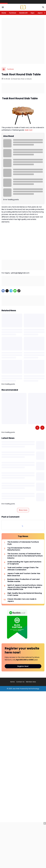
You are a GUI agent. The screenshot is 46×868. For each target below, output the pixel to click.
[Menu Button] (3, 7)
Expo (33, 13)
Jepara (40, 13)
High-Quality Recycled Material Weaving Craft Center (25, 594)
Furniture (13, 13)
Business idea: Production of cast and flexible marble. (23, 580)
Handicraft (23, 13)
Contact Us (20, 682)
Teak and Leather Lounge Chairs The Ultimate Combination (23, 569)
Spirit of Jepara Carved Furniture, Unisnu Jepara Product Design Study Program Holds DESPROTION (25, 587)
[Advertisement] (23, 41)
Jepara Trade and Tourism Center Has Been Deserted (24, 575)
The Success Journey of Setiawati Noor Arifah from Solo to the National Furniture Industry (25, 556)
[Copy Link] (19, 291)
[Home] (4, 69)
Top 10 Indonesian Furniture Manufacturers (19, 549)
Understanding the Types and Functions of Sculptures (24, 563)
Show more (23, 510)
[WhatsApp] (15, 291)
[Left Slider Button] (37, 428)
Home (4, 13)
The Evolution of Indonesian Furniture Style (23, 543)
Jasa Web (16, 689)
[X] (7, 291)
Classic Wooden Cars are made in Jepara (22, 600)
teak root (29, 130)
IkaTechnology (34, 689)
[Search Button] (43, 7)
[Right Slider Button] (44, 13)
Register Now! (23, 666)
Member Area (31, 682)
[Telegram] (11, 291)
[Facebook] (3, 291)
